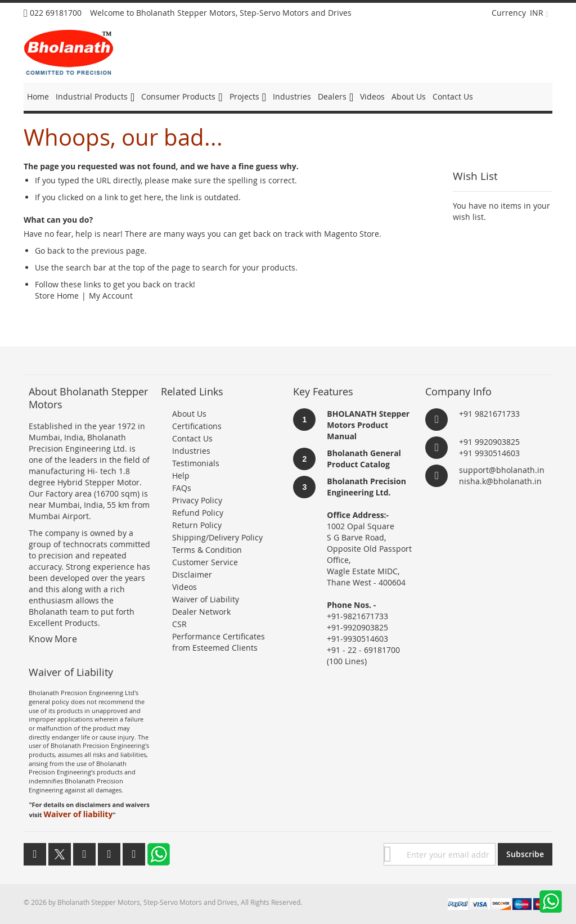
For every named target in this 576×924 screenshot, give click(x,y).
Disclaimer (192, 574)
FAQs (182, 488)
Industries (191, 451)
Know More (53, 639)
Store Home (57, 296)
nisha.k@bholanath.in (500, 481)
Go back (50, 251)
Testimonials (196, 463)
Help (181, 475)
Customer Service (205, 562)
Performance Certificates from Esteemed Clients (219, 642)
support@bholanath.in (502, 470)
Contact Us (192, 438)
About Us (189, 414)
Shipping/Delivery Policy (217, 537)
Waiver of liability (78, 814)
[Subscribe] (525, 854)
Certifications (197, 426)
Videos (184, 587)
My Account (111, 296)
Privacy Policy (197, 500)
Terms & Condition (207, 550)
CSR (179, 624)
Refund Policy (198, 513)
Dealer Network (201, 612)
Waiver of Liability (206, 599)
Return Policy (197, 525)
